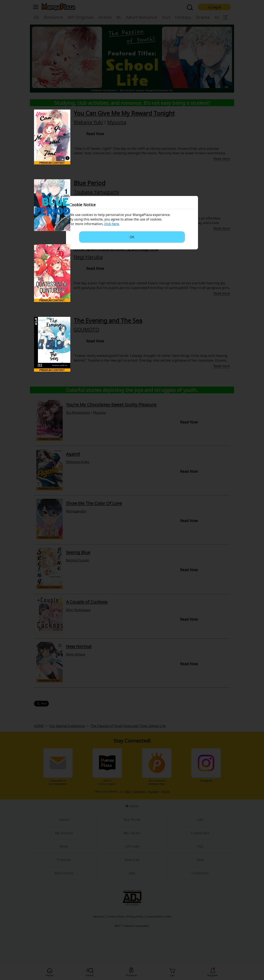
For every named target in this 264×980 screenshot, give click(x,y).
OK (132, 237)
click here (112, 224)
